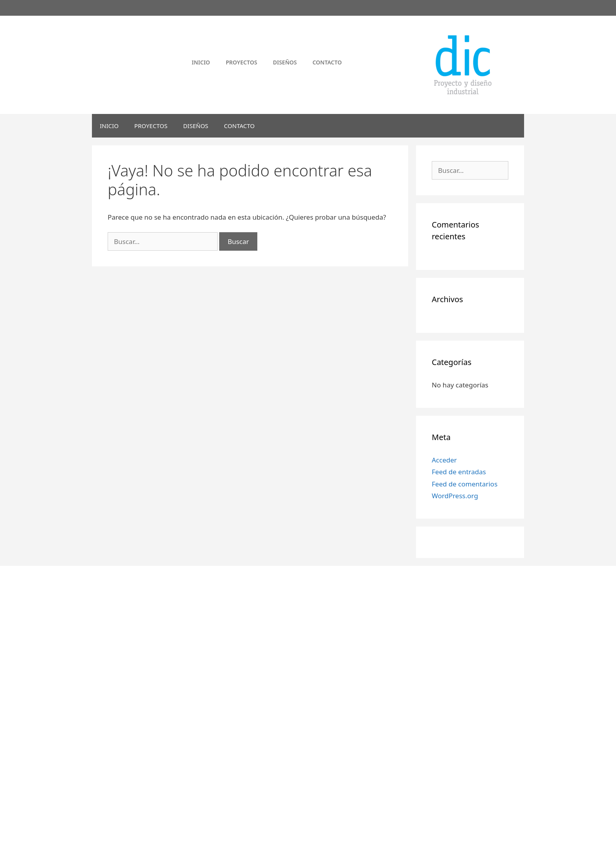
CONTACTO (239, 126)
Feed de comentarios (465, 484)
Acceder (444, 460)
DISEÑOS (196, 126)
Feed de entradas (459, 472)
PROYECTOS (151, 126)
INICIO (109, 126)
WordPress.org (455, 496)
